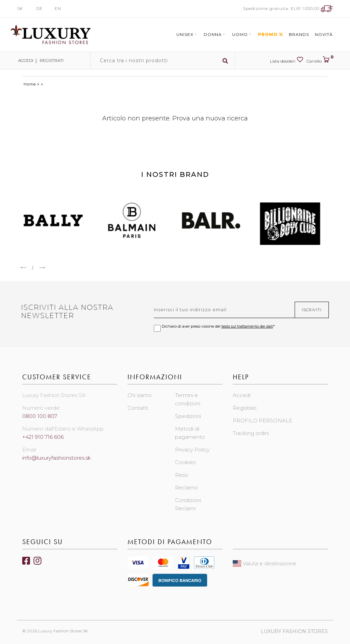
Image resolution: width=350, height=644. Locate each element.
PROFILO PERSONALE (262, 420)
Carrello (320, 60)
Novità (324, 34)
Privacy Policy (192, 450)
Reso (181, 475)
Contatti (138, 408)
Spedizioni (188, 416)
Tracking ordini (251, 433)
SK (20, 8)
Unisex (187, 34)
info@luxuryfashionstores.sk (57, 458)
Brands (299, 34)
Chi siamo (140, 395)
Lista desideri (287, 60)
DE (39, 8)
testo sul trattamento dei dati (247, 326)
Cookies (185, 462)
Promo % (271, 34)
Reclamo (186, 488)
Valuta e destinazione (265, 563)
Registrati (52, 60)
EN (58, 8)
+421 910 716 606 (43, 437)
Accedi (25, 60)
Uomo (242, 34)
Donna (215, 34)
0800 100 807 (40, 416)
